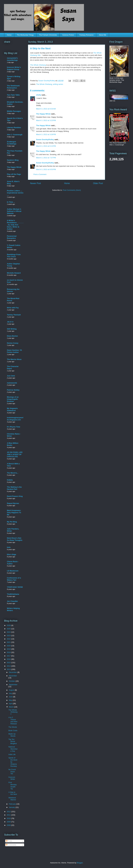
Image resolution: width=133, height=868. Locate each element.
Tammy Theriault (14, 315)
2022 (9, 639)
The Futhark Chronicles (48, 35)
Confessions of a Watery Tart (14, 579)
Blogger (80, 863)
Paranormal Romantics (12, 237)
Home (9, 35)
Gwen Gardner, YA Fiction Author (14, 351)
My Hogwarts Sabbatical (12, 409)
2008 (9, 825)
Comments (11, 845)
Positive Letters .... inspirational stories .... (15, 193)
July (11, 693)
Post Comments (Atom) (72, 190)
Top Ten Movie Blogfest (13, 741)
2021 (9, 642)
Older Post (98, 183)
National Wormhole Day (13, 749)
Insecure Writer (12, 778)
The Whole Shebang (38, 65)
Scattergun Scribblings (12, 143)
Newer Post (36, 183)
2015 (9, 663)
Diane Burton (12, 336)
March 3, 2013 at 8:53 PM (46, 169)
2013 (9, 669)
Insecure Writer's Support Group (14, 68)
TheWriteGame (13, 594)
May (11, 700)
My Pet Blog (12, 522)
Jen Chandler (12, 601)
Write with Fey (13, 308)
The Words (13, 727)
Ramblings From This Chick (14, 256)
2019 (9, 649)
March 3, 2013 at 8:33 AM (46, 109)
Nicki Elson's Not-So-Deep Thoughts (15, 539)
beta (9, 547)
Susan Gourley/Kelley (45, 140)
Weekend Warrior (12, 799)
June (11, 697)
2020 (9, 646)
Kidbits (10, 480)
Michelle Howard (14, 273)
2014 (9, 666)
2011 (9, 815)
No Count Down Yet (12, 772)
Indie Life (12, 754)
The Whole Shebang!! (13, 712)
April (11, 704)
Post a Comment (40, 174)
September (13, 685)
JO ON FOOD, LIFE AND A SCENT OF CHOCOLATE (15, 454)
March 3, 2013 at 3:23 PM (46, 120)
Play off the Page (14, 174)
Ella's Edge (12, 554)
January (12, 807)
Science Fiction (68, 35)
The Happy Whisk (43, 114)
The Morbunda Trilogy (25, 35)
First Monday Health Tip (12, 786)
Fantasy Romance (86, 35)
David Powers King (15, 496)
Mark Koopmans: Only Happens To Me (14, 513)
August (12, 690)
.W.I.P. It (10, 322)
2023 (9, 636)
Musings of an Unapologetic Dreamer (13, 399)
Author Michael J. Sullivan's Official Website (14, 211)
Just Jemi (11, 376)
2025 (9, 629)
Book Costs (13, 731)
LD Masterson (13, 571)
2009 (9, 822)
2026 (9, 625)
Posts (9, 841)
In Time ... (11, 202)
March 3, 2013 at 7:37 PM (46, 158)
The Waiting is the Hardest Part (14, 488)
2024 (9, 632)
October (12, 681)
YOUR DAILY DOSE (15, 587)
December (13, 672)
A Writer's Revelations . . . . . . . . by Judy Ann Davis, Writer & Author (15, 225)
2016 (9, 659)
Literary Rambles (14, 127)
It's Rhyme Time (14, 427)
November (13, 676)
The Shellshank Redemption (13, 87)
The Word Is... (13, 473)
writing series (58, 84)
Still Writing (12, 329)
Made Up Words (12, 735)
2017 (9, 656)
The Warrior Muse (14, 359)
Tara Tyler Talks (13, 95)
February (13, 804)
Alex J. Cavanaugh (15, 135)
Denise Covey (13, 343)
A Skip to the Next (13, 793)
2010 (9, 818)
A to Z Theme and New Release (13, 721)
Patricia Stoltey (13, 390)
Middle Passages (14, 111)
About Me (102, 35)
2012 (9, 812)
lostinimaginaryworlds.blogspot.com (15, 419)
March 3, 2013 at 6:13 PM (46, 146)
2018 (9, 652)
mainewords (12, 383)
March (12, 707)
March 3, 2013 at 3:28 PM (46, 134)
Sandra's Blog (13, 160)
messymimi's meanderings (12, 59)
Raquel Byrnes (13, 503)
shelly (39, 95)
